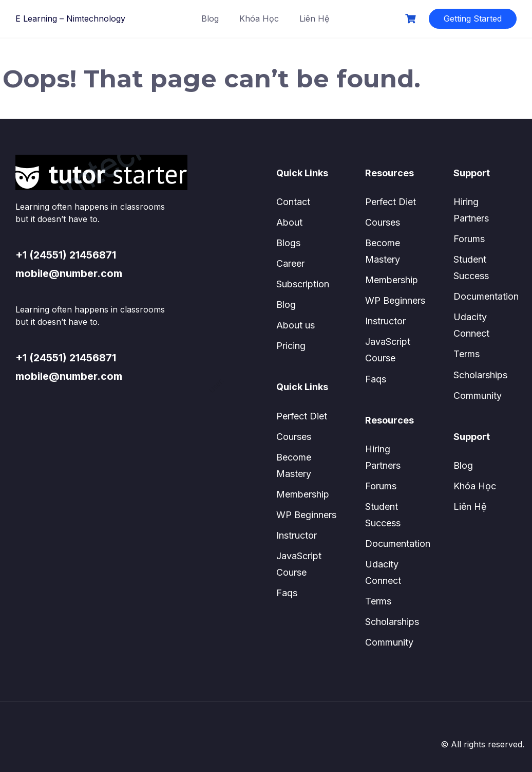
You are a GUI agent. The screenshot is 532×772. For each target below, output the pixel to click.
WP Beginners (306, 515)
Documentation (398, 544)
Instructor (297, 535)
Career (290, 263)
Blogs (288, 243)
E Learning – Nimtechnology (70, 19)
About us (296, 325)
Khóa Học (259, 19)
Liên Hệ (314, 19)
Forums (381, 486)
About (289, 222)
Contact (293, 202)
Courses (294, 437)
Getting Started (473, 19)
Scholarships (392, 622)
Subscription (303, 284)
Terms (378, 601)
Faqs (287, 593)
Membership (303, 494)
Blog (210, 19)
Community (389, 642)
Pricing (291, 346)
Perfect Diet (302, 416)
